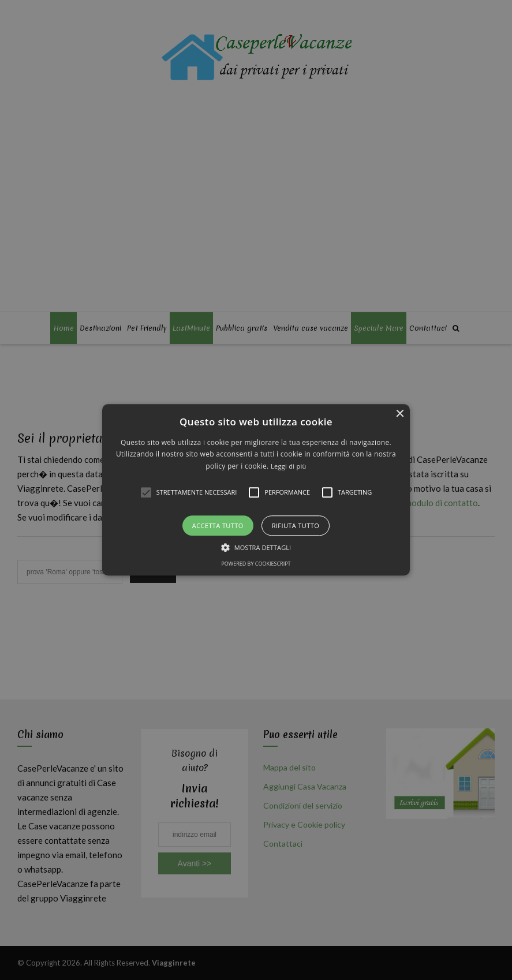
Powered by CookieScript (256, 564)
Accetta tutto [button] (218, 526)
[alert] (256, 490)
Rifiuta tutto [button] (296, 526)
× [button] (400, 414)
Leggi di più (289, 466)
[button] (256, 490)
